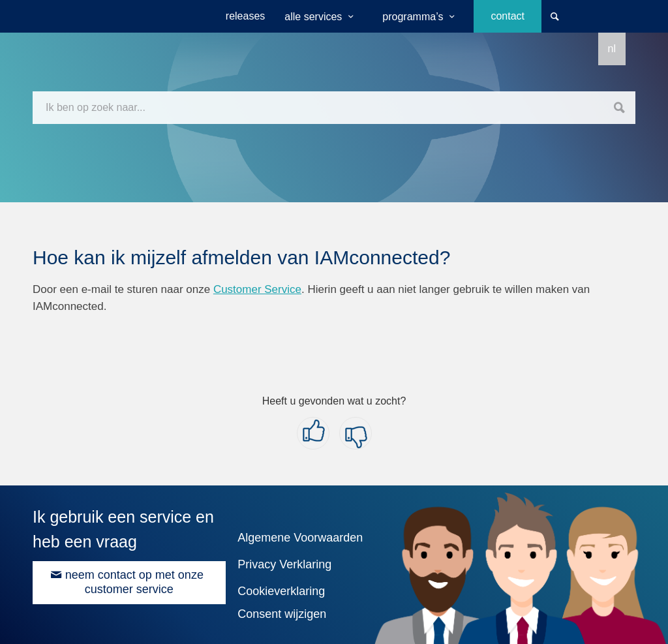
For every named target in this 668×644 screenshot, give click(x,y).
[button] (313, 433)
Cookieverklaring (281, 591)
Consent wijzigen (282, 614)
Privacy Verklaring (284, 564)
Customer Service (257, 289)
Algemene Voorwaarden (300, 538)
